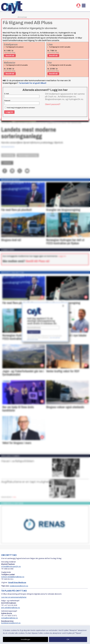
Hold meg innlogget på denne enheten (20, 108)
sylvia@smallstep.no (9, 618)
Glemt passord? (53, 104)
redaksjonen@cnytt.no (19, 586)
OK (68, 639)
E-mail (7, 94)
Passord (7, 101)
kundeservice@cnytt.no (11, 623)
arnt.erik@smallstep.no (11, 608)
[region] (45, 635)
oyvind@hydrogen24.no (11, 566)
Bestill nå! (10, 56)
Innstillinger (25, 639)
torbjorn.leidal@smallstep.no (13, 577)
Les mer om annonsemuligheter (14, 597)
